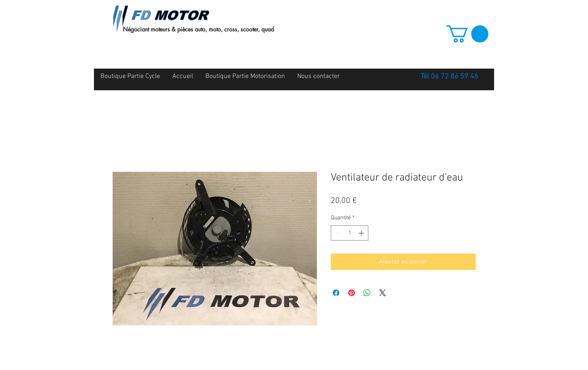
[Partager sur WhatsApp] (367, 293)
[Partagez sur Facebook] (336, 293)
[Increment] (362, 233)
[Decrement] (337, 233)
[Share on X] (383, 293)
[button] (467, 34)
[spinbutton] (350, 233)
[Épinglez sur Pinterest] (352, 293)
